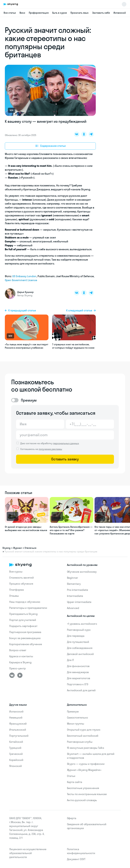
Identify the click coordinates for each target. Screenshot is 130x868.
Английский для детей (81, 690)
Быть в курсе (60, 13)
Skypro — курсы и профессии (86, 764)
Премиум (73, 711)
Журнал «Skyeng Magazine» (84, 770)
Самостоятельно (77, 718)
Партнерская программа (25, 632)
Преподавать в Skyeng (23, 614)
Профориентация (39, 13)
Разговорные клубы (80, 742)
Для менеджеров (78, 672)
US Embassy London (24, 276)
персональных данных (66, 443)
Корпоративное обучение (26, 644)
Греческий (16, 754)
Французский (18, 724)
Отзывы (14, 596)
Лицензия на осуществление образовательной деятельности (28, 853)
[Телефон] (90, 424)
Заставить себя (101, 13)
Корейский (16, 760)
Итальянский (18, 730)
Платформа (17, 590)
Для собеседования (80, 648)
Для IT (71, 660)
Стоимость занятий (22, 578)
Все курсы (16, 572)
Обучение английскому (82, 572)
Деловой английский (80, 654)
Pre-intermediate (77, 590)
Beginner (73, 578)
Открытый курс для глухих (84, 730)
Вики (22, 13)
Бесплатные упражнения (83, 788)
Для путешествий (78, 642)
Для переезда (76, 636)
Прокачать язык (80, 13)
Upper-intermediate (79, 602)
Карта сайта (75, 782)
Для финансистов (78, 666)
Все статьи (10, 13)
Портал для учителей (23, 620)
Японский (16, 766)
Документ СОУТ (76, 859)
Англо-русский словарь (82, 800)
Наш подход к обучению (25, 602)
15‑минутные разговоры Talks (86, 748)
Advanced (73, 608)
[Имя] (40, 424)
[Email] (65, 435)
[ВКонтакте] (12, 675)
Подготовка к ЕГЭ (78, 684)
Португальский (19, 736)
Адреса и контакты (21, 656)
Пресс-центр (17, 668)
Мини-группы (76, 724)
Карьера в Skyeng (20, 662)
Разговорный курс (79, 630)
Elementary (74, 584)
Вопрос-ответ (18, 650)
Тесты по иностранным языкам (87, 794)
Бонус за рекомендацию (25, 638)
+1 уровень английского (82, 624)
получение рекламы (50, 449)
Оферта (72, 818)
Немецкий (16, 718)
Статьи (71, 776)
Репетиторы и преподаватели (28, 608)
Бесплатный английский (83, 736)
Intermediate (75, 596)
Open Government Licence (21, 280)
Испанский (120, 13)
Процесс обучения (21, 584)
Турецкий (15, 748)
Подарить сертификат (23, 626)
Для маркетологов (79, 678)
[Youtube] (20, 675)
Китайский (16, 742)
